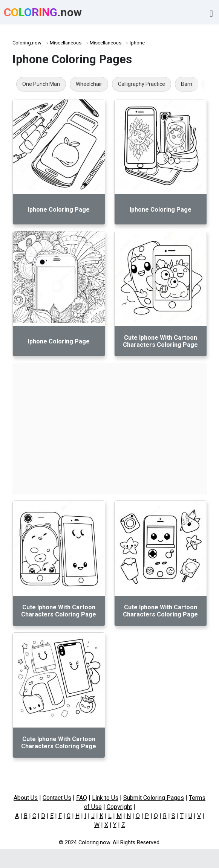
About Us (26, 798)
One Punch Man (41, 84)
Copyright (119, 807)
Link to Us (105, 798)
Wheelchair (89, 84)
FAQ (82, 798)
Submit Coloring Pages (154, 798)
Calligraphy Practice (142, 84)
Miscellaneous (66, 43)
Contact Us (57, 798)
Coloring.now (27, 43)
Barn (187, 84)
